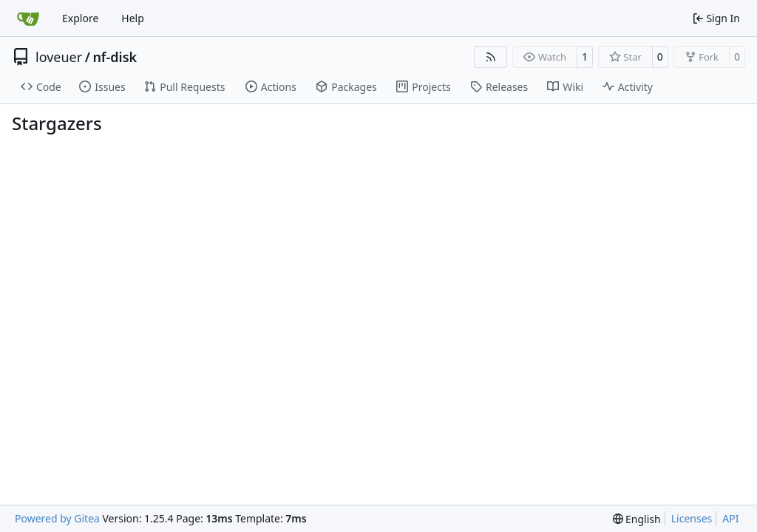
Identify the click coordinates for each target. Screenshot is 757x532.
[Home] (28, 18)
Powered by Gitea (57, 518)
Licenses (692, 518)
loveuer (59, 57)
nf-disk (115, 57)
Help (133, 18)
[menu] (637, 519)
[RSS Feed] (491, 57)
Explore (80, 18)
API (730, 518)
